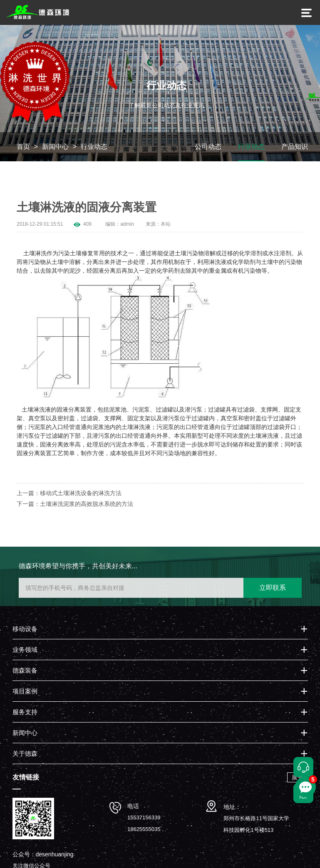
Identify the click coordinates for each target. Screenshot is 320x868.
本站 (166, 224)
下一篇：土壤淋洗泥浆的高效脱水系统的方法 (75, 504)
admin (127, 224)
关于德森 (25, 753)
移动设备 (25, 629)
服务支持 (25, 712)
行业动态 (94, 147)
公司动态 (208, 147)
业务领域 (25, 650)
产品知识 (295, 147)
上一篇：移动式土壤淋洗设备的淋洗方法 (69, 493)
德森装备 (25, 670)
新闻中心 (55, 147)
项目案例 (25, 691)
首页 (23, 147)
